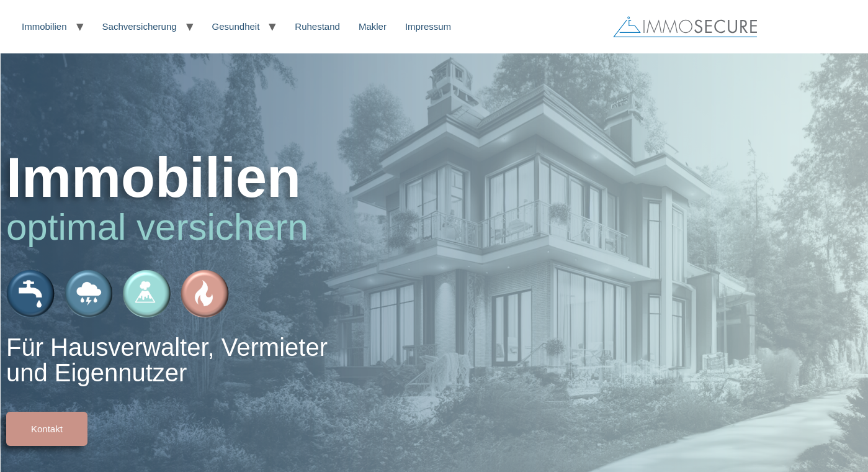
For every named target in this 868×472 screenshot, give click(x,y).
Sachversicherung (140, 26)
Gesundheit (236, 26)
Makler (373, 26)
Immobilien (44, 26)
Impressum (428, 26)
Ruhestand (317, 26)
